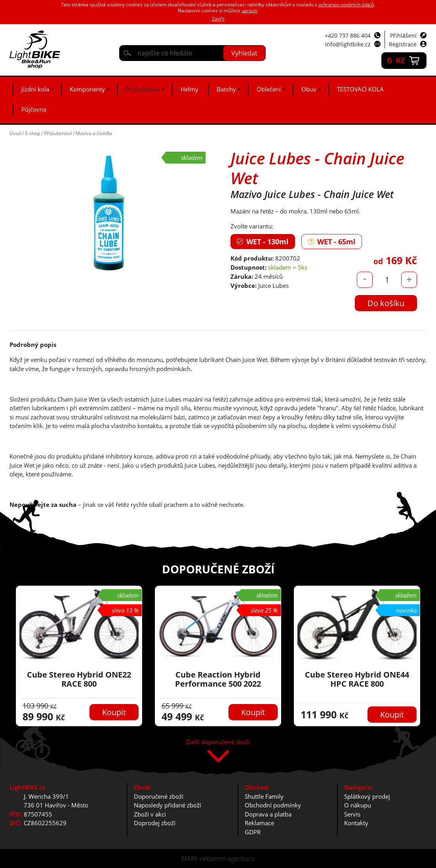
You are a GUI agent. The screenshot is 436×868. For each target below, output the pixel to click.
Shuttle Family (264, 796)
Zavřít (218, 19)
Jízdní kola (35, 89)
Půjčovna (34, 109)
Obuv (309, 89)
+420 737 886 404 (348, 35)
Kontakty (356, 823)
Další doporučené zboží (218, 742)
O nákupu (358, 805)
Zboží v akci (150, 814)
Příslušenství (143, 89)
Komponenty (87, 89)
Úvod (15, 133)
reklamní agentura (227, 858)
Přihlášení (403, 35)
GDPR (253, 832)
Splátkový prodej (367, 796)
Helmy (189, 89)
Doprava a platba (268, 814)
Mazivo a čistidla (94, 133)
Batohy (226, 89)
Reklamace (259, 823)
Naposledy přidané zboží (168, 805)
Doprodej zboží (155, 823)
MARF (190, 858)
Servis (352, 814)
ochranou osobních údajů (346, 5)
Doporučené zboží (159, 796)
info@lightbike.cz (348, 44)
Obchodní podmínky (273, 805)
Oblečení (269, 89)
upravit (249, 10)
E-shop (32, 133)
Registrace (403, 44)
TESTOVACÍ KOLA (360, 89)
